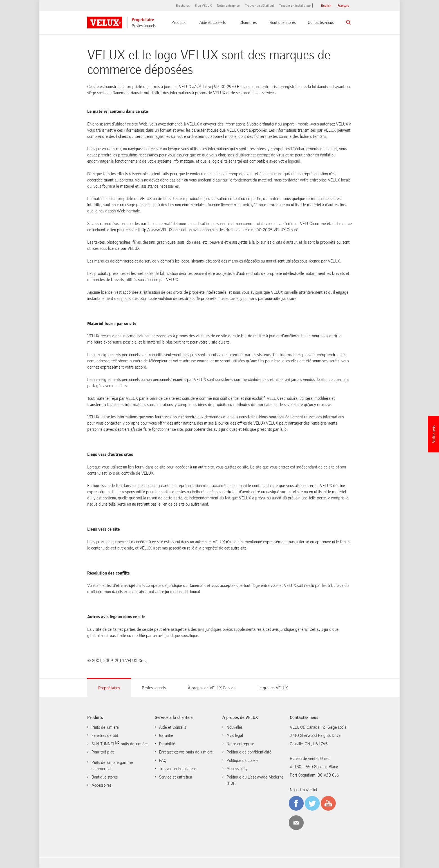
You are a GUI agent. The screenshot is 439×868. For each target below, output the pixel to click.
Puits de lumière (105, 727)
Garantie (166, 735)
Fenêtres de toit (105, 735)
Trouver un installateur (295, 6)
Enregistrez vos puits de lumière (186, 752)
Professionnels (144, 26)
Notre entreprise (228, 6)
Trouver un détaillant (259, 6)
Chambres (248, 23)
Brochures (183, 6)
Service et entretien (175, 777)
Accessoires (101, 785)
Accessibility (237, 769)
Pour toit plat (103, 752)
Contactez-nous (321, 23)
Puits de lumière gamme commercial (112, 766)
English (326, 6)
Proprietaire (143, 20)
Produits (178, 23)
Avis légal (235, 735)
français (343, 6)
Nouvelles (235, 727)
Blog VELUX (203, 6)
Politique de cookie (242, 761)
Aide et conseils (212, 23)
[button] (433, 434)
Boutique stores (283, 23)
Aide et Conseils (173, 727)
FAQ (163, 761)
